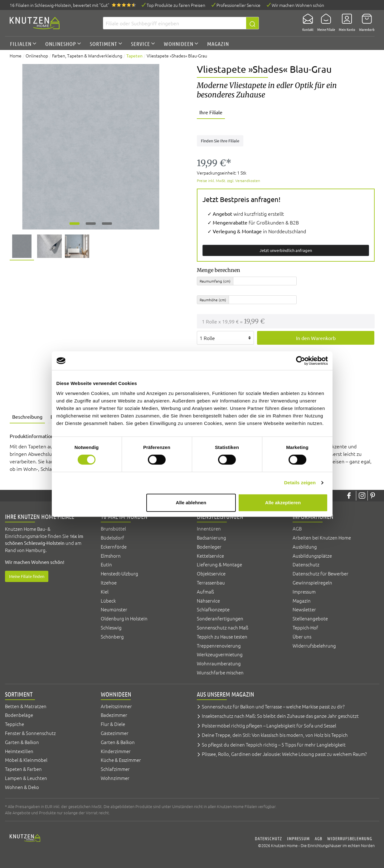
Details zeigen (300, 483)
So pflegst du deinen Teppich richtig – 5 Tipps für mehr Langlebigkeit (274, 745)
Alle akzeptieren (283, 503)
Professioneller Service (238, 5)
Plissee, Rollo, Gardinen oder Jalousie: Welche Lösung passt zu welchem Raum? (284, 754)
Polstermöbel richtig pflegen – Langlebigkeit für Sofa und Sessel (269, 725)
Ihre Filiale (211, 112)
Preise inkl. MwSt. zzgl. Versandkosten (228, 180)
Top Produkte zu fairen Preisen (176, 5)
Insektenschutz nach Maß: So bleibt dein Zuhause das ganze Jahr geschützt (280, 716)
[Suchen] (253, 23)
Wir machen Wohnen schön (298, 5)
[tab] (27, 417)
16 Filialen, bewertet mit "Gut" (59, 5)
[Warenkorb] (365, 23)
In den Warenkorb (316, 338)
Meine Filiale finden (27, 576)
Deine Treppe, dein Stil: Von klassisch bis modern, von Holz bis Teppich (275, 735)
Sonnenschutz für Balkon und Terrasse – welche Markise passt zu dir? (273, 706)
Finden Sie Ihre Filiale (220, 141)
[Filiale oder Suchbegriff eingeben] (175, 23)
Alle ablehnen (191, 503)
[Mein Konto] (345, 23)
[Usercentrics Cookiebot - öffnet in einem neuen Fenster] (301, 361)
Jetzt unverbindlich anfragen (286, 250)
